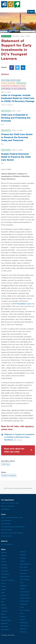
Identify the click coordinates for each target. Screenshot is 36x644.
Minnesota (5, 626)
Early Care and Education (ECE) (12, 517)
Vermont (23, 616)
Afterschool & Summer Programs (12, 533)
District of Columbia (9, 475)
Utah (22, 613)
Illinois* (4, 596)
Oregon (23, 589)
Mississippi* (5, 630)
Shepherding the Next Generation (14, 89)
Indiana (4, 599)
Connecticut (5, 574)
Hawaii (3, 589)
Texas (22, 607)
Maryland (4, 617)
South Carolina (25, 598)
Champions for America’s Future (13, 86)
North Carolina (25, 576)
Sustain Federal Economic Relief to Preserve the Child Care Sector (16, 157)
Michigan (4, 623)
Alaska (3, 559)
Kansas (4, 605)
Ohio (22, 583)
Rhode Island (24, 595)
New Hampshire (25, 564)
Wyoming (23, 632)
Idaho (3, 593)
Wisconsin (23, 629)
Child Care (6, 464)
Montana (23, 555)
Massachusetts (6, 620)
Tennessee (24, 604)
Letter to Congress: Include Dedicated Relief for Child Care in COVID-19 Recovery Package (18, 98)
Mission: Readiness (8, 83)
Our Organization (7, 544)
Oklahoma (23, 586)
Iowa (3, 602)
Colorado (4, 571)
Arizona (4, 562)
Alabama (4, 556)
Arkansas (4, 565)
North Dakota (24, 579)
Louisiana (4, 611)
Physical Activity (7, 530)
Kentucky (4, 608)
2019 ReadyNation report (22, 304)
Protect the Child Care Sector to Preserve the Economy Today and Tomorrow (17, 137)
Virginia (23, 620)
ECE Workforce (6, 521)
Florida (4, 583)
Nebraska (23, 558)
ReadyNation (6, 36)
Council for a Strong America (11, 5)
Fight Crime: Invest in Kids (11, 80)
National (4, 553)
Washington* (24, 623)
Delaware (4, 577)
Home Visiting (6, 524)
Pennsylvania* (25, 592)
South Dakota (24, 601)
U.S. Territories (25, 610)
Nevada (22, 561)
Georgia (4, 586)
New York (23, 573)
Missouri (23, 552)
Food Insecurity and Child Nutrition (13, 527)
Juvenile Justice (6, 536)
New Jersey (24, 567)
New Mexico (24, 570)
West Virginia (24, 626)
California (4, 568)
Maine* (3, 614)
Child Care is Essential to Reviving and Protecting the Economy (16, 118)
